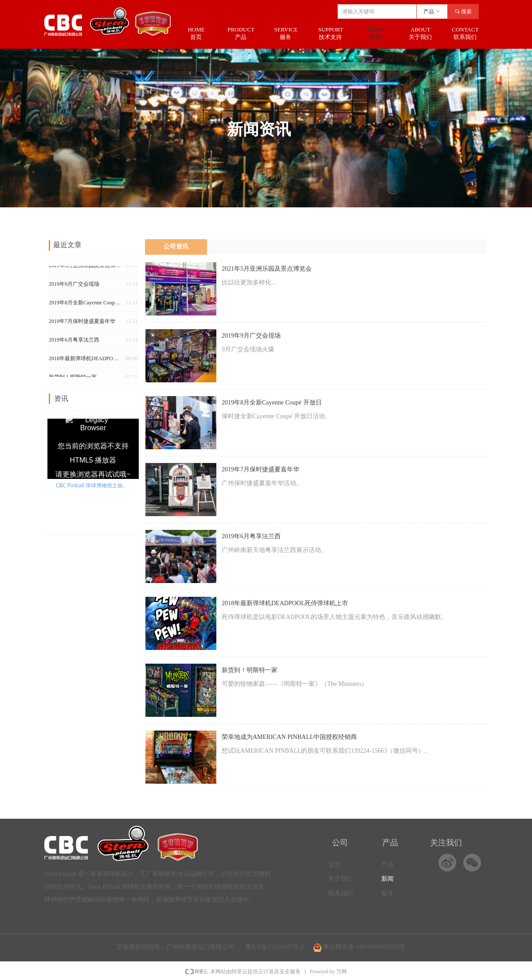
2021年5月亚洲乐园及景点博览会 (267, 269)
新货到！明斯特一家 (250, 670)
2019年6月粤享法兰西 (251, 536)
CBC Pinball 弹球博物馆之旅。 (92, 485)
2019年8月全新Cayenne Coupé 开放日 (272, 402)
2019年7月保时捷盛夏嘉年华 (260, 469)
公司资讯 (176, 247)
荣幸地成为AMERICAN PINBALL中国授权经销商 (289, 737)
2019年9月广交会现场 (251, 336)
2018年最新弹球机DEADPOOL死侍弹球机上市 (285, 603)
